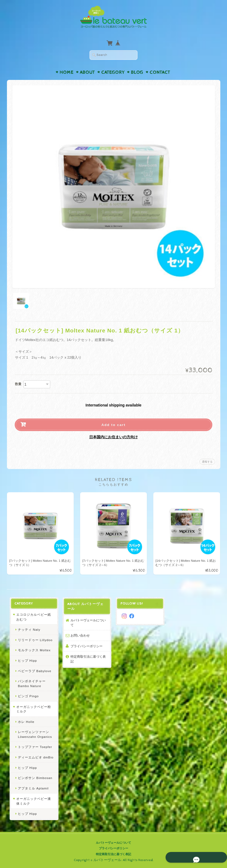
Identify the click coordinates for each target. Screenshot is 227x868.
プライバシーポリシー (86, 646)
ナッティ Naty (28, 630)
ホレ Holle (25, 722)
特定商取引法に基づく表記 (88, 659)
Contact (160, 72)
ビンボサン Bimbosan (34, 778)
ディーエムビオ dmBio (35, 757)
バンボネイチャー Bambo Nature (31, 684)
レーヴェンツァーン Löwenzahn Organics (34, 735)
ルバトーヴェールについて (88, 623)
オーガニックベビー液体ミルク (35, 801)
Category (113, 72)
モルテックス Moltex (34, 650)
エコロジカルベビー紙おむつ (35, 617)
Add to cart (114, 425)
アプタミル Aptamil (32, 788)
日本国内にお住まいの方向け (113, 437)
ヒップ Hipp (27, 661)
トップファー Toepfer (34, 747)
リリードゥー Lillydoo (34, 640)
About (87, 72)
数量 (18, 384)
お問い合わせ (80, 636)
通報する (207, 462)
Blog (137, 72)
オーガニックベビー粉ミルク (35, 709)
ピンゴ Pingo (28, 696)
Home (66, 72)
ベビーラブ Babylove (34, 671)
